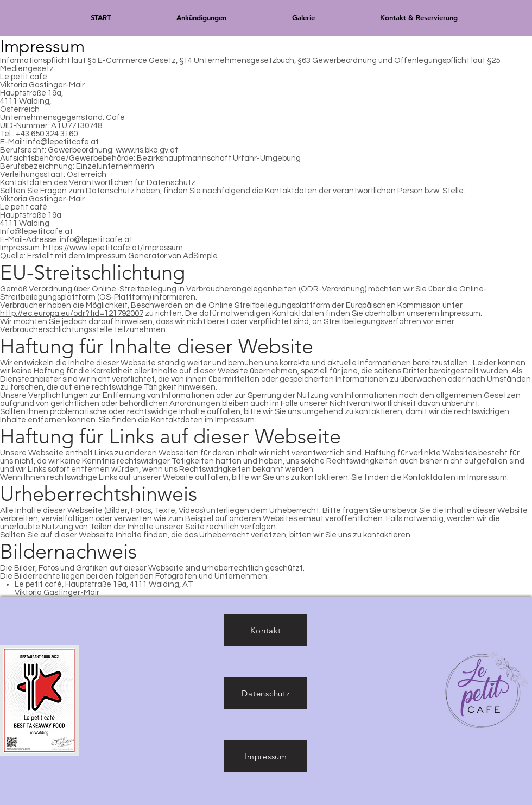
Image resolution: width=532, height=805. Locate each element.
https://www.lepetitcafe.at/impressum (113, 248)
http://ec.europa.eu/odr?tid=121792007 (72, 313)
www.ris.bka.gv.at (147, 150)
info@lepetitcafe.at (62, 142)
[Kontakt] (266, 630)
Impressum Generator (127, 256)
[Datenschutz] (266, 693)
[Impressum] (266, 756)
